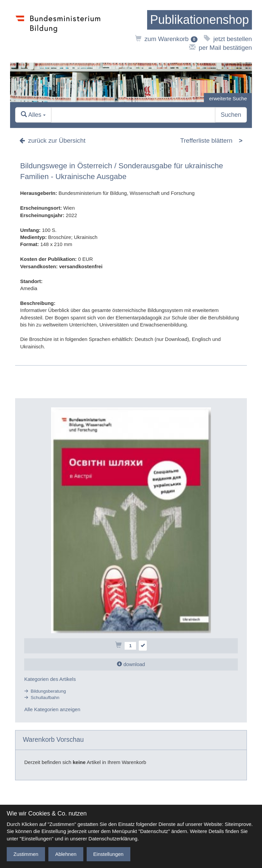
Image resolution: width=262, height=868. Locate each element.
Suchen (231, 115)
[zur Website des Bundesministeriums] (58, 31)
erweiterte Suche (228, 98)
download (131, 665)
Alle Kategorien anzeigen (52, 710)
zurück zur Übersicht (52, 141)
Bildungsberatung (48, 691)
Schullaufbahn (45, 698)
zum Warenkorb (166, 39)
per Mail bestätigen (221, 48)
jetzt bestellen (228, 39)
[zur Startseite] (200, 20)
